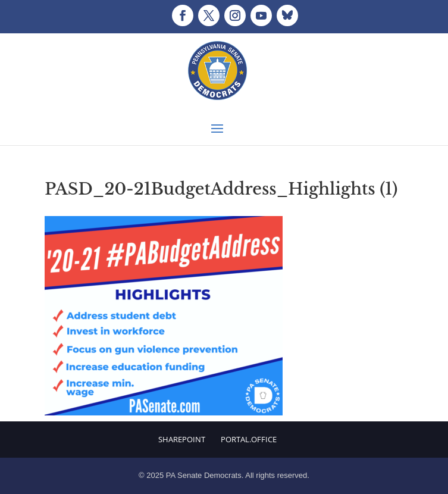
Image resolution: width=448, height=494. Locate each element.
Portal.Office (249, 439)
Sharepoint (182, 439)
